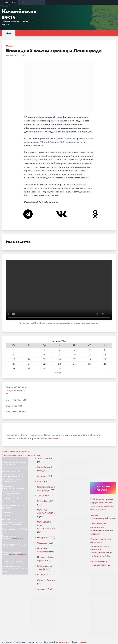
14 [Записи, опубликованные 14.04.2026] (29, 359)
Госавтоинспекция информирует (46, 488)
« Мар (58, 372)
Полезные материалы (42, 550)
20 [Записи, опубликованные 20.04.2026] (14, 364)
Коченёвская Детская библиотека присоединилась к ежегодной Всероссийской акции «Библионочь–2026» (101, 548)
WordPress (64, 642)
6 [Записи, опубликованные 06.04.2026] (14, 354)
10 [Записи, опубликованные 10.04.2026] (74, 354)
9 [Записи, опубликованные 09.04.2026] (60, 354)
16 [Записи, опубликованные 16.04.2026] (60, 359)
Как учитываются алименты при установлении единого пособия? (102, 529)
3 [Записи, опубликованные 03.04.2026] (74, 350)
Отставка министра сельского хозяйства (100, 563)
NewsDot (83, 642)
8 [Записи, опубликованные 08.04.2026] (44, 354)
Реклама (41, 575)
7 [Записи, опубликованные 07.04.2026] (29, 354)
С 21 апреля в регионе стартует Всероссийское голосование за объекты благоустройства (102, 504)
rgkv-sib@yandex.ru (17, 538)
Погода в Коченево (15, 391)
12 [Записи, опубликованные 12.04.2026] (105, 354)
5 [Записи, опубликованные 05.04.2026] (105, 350)
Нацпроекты (43, 537)
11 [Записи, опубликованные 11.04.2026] (90, 354)
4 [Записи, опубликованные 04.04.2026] (90, 350)
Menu (9, 33)
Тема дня (42, 589)
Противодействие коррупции (46, 559)
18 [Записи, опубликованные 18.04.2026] (90, 359)
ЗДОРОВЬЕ (43, 496)
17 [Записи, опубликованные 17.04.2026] (74, 359)
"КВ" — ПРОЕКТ (45, 458)
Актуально (42, 476)
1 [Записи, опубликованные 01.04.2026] (44, 350)
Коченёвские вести (19, 14)
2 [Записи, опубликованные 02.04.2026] (60, 350)
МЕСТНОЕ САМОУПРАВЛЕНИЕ (47, 513)
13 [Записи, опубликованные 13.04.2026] (14, 359)
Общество (10, 46)
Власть (40, 481)
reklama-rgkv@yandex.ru (18, 554)
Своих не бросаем (46, 580)
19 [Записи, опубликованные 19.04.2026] (105, 359)
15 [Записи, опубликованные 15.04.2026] (44, 359)
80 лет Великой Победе (45, 469)
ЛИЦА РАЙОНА (45, 501)
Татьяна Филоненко (50, 438)
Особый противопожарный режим (103, 517)
